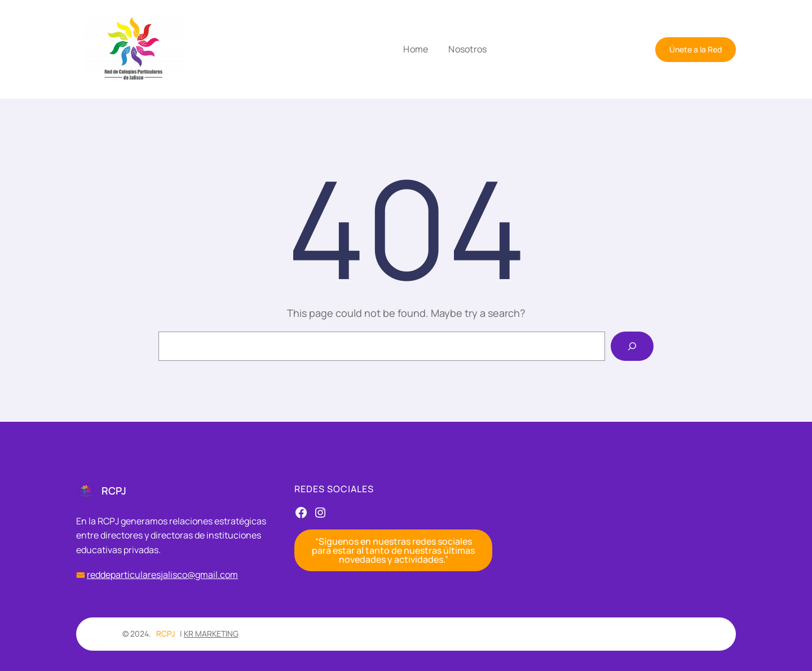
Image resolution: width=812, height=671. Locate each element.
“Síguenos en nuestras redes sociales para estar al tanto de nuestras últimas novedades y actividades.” (393, 550)
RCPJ (114, 491)
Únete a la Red (696, 49)
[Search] (632, 346)
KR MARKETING (211, 634)
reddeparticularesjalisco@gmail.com (162, 575)
